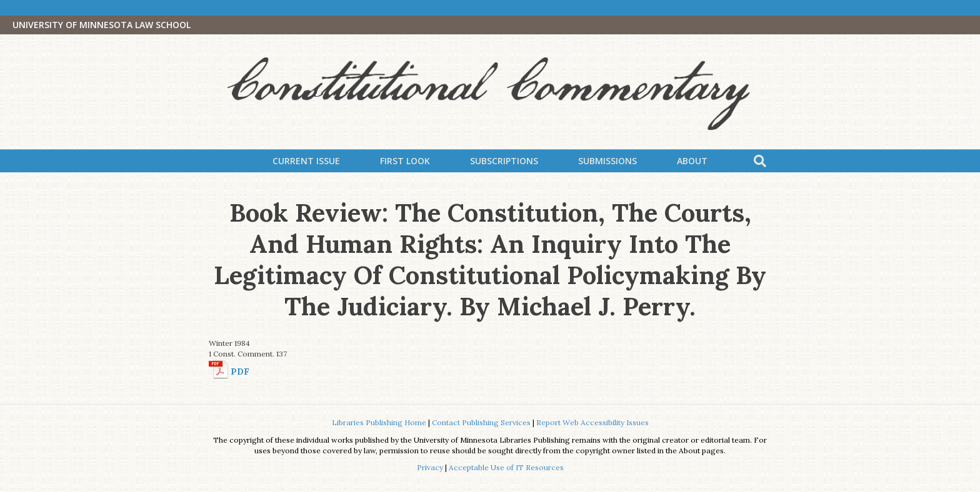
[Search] (760, 161)
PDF (240, 371)
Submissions (607, 161)
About (692, 161)
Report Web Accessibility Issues (592, 422)
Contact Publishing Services (481, 422)
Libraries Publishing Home (379, 422)
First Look (405, 161)
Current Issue (306, 161)
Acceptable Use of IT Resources (506, 467)
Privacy (430, 467)
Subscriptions (504, 161)
